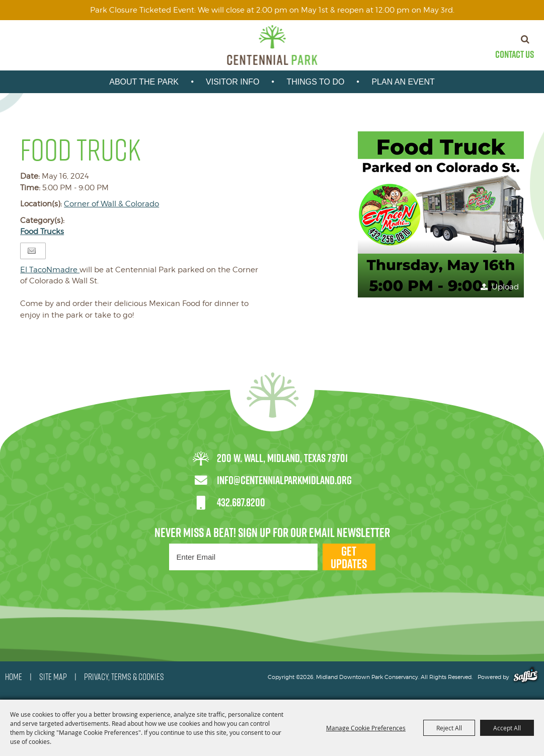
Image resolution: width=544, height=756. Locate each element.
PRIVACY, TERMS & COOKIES (124, 677)
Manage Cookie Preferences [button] (366, 728)
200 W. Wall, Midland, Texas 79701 (282, 458)
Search (525, 39)
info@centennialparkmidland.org (284, 480)
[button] (441, 214)
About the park (144, 82)
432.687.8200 (241, 502)
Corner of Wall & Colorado (111, 204)
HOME (14, 677)
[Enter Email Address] (243, 557)
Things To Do (315, 82)
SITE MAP (53, 677)
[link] (50, 270)
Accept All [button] (507, 728)
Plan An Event (403, 82)
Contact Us (515, 54)
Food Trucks (42, 232)
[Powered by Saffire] (526, 677)
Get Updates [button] (349, 557)
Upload (505, 287)
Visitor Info (232, 82)
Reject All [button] (449, 728)
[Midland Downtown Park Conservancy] (272, 45)
